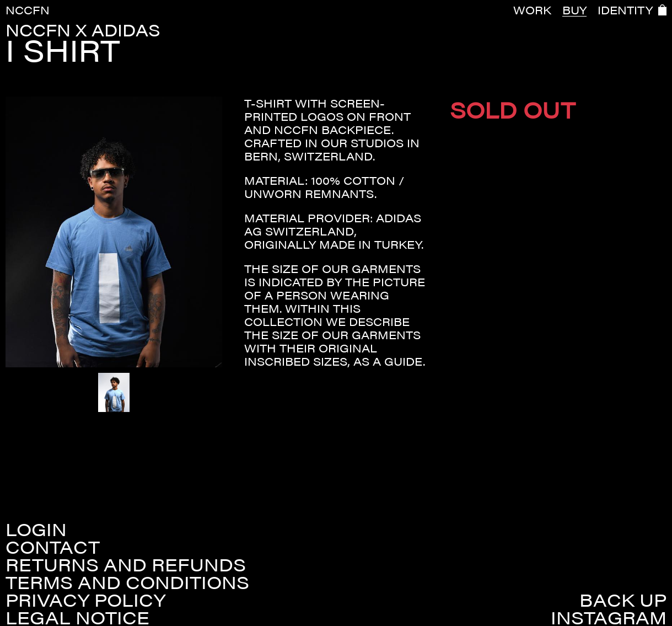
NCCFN (28, 10)
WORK (532, 10)
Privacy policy (85, 600)
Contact (53, 547)
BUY (574, 10)
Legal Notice (77, 617)
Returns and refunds (126, 564)
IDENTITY (625, 10)
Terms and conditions (127, 582)
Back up (623, 600)
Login (36, 529)
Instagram (609, 617)
